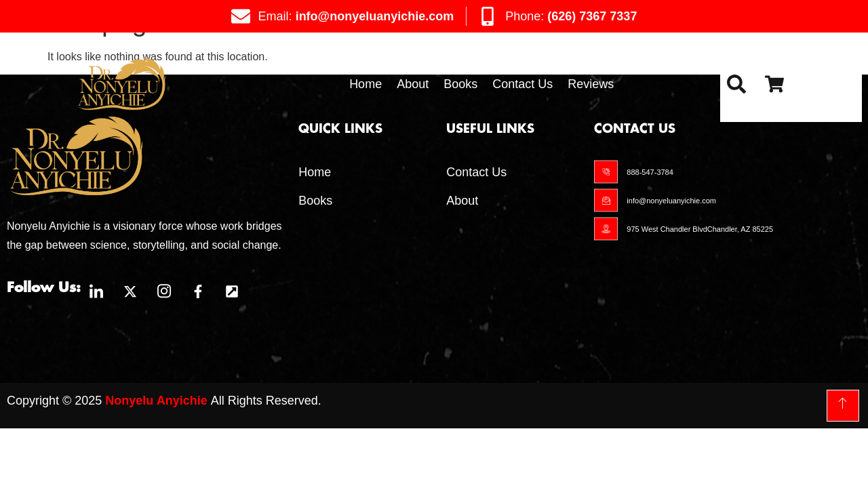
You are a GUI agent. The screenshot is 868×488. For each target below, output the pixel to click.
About (413, 84)
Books (460, 84)
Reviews (591, 84)
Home (366, 84)
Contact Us (522, 84)
